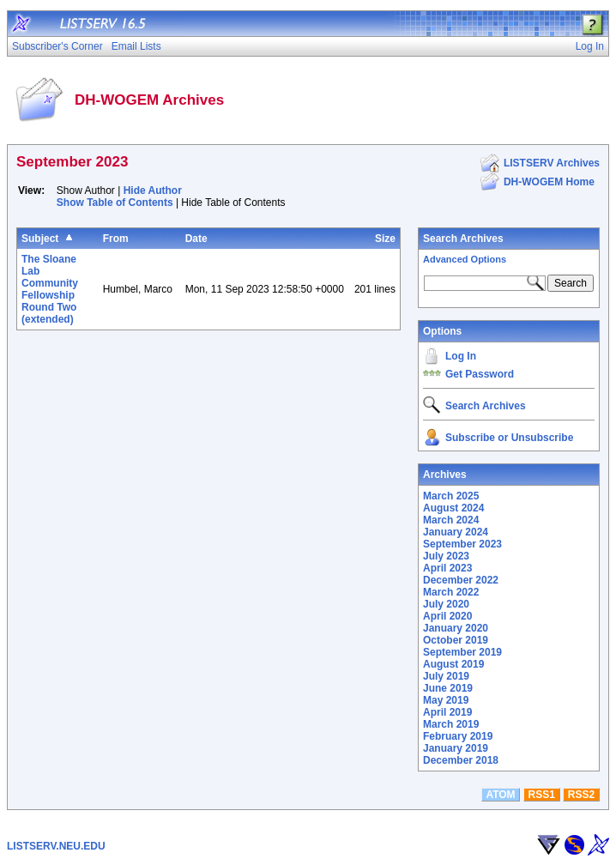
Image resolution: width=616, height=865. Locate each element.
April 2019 (447, 712)
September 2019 (462, 652)
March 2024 (451, 520)
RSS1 (542, 795)
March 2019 (451, 724)
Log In (461, 356)
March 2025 (451, 496)
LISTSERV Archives (552, 163)
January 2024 (456, 532)
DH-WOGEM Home (549, 182)
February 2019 (458, 736)
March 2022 (451, 592)
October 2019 (456, 640)
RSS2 (581, 795)
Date (196, 239)
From (116, 239)
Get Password (480, 374)
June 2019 (448, 688)
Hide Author (153, 191)
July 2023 (446, 556)
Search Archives (463, 239)
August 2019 (453, 664)
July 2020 (446, 604)
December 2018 (461, 760)
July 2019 (446, 676)
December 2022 (461, 580)
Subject (40, 239)
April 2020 (447, 616)
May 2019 (446, 700)
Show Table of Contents (115, 203)
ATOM (500, 795)
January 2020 (456, 628)
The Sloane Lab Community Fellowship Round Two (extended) (50, 289)
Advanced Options (465, 259)
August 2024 (453, 508)
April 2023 (447, 568)
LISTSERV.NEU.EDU (56, 846)
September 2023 (462, 544)
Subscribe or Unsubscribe (509, 438)
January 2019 (456, 748)
